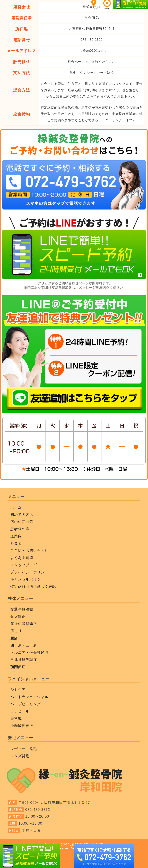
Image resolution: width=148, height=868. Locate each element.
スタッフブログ (24, 565)
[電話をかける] (74, 206)
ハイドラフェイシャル (29, 697)
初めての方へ (22, 515)
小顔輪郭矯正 (22, 726)
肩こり (16, 631)
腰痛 (14, 638)
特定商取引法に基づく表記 (33, 587)
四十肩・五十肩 (24, 645)
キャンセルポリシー (27, 579)
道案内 (16, 536)
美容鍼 (16, 718)
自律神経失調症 (24, 660)
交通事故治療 (22, 609)
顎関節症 (18, 667)
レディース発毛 (24, 749)
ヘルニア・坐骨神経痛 (29, 652)
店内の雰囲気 (22, 522)
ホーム (16, 507)
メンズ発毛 (20, 756)
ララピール (20, 711)
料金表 (16, 543)
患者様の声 (20, 529)
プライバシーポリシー (29, 572)
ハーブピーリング (26, 704)
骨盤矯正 (18, 617)
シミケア (18, 690)
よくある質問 (22, 558)
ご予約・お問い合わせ (29, 551)
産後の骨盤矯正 (24, 624)
